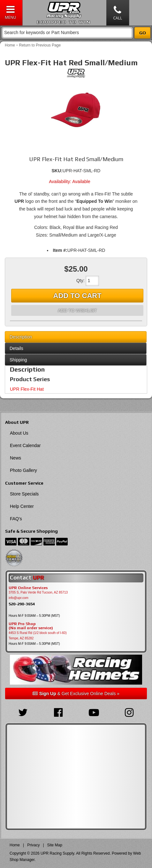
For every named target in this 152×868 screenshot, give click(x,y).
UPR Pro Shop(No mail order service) (31, 626)
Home (10, 45)
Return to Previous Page (40, 45)
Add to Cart (77, 296)
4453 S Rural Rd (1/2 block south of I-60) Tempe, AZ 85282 (38, 636)
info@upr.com (19, 598)
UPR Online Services (28, 588)
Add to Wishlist (77, 310)
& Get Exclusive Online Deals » (76, 694)
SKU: (57, 171)
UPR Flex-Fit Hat (27, 389)
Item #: (60, 250)
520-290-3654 (22, 604)
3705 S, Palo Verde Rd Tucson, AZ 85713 (38, 592)
